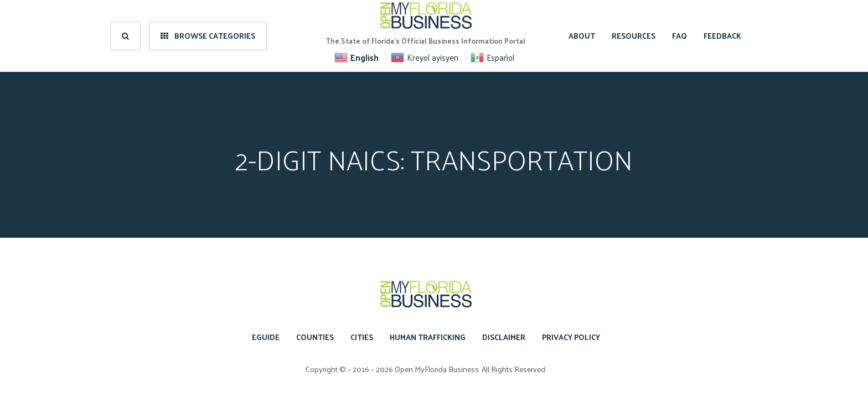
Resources (634, 36)
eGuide (266, 337)
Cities (362, 337)
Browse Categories (208, 36)
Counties (315, 337)
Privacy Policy (571, 337)
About (582, 36)
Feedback (722, 36)
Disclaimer (504, 337)
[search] (125, 36)
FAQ (680, 36)
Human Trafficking (428, 337)
